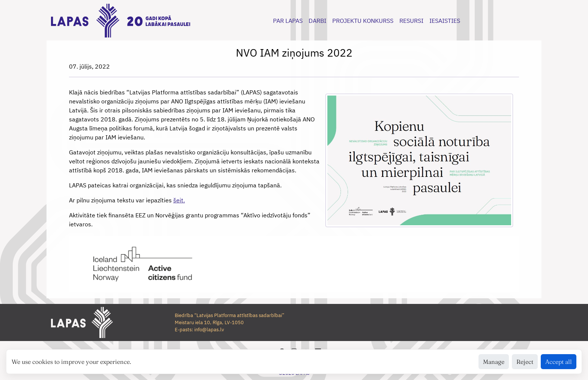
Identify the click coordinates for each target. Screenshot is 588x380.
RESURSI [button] (411, 21)
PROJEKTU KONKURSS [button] (363, 21)
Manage (494, 362)
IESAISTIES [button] (445, 21)
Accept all (559, 362)
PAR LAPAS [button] (288, 21)
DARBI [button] (317, 21)
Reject (525, 362)
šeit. (179, 200)
